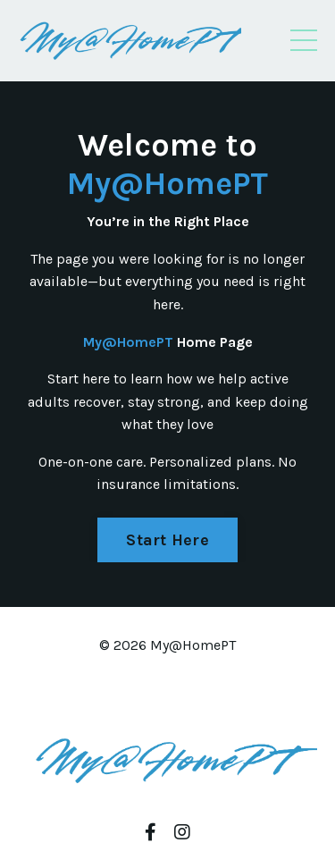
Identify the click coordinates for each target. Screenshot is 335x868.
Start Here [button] (167, 540)
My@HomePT (167, 183)
